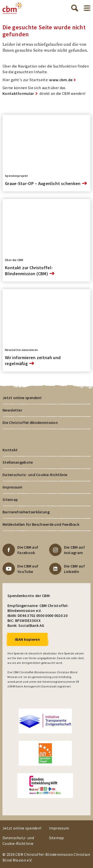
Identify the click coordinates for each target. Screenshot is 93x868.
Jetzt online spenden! (22, 398)
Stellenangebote (18, 462)
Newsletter (12, 410)
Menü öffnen (87, 8)
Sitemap (10, 499)
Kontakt (10, 450)
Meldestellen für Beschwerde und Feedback (41, 524)
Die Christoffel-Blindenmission (30, 422)
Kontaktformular (18, 93)
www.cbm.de (61, 80)
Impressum (13, 487)
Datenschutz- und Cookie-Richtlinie (35, 475)
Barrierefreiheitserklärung (26, 512)
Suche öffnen (75, 8)
